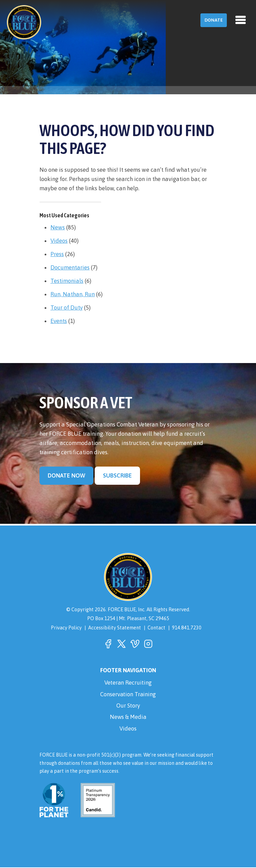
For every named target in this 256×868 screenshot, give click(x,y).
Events (59, 321)
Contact (156, 628)
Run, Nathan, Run (73, 294)
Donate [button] (214, 20)
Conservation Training (128, 694)
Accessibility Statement (115, 628)
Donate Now (67, 475)
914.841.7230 (187, 628)
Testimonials (67, 281)
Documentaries (70, 267)
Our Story (128, 706)
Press (57, 254)
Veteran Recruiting (128, 683)
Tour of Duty (67, 308)
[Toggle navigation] (241, 20)
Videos (59, 241)
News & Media (128, 718)
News (58, 227)
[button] (108, 644)
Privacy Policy (66, 628)
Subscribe (118, 475)
